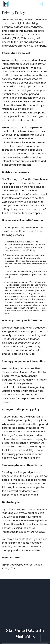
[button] (41, 4)
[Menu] (46, 4)
